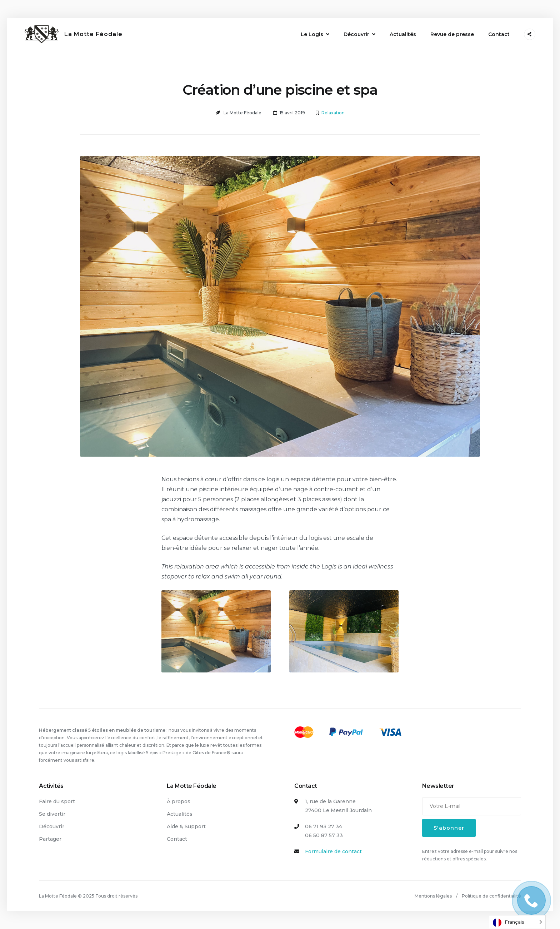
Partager (50, 839)
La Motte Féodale (93, 34)
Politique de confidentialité (491, 896)
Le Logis (312, 34)
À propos (179, 801)
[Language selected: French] (517, 922)
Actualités (403, 34)
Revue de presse (452, 34)
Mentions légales (433, 896)
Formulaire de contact (333, 851)
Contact (499, 34)
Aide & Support (186, 826)
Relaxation (333, 113)
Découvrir (356, 34)
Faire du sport (57, 801)
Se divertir (52, 814)
